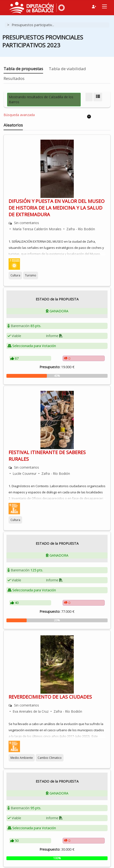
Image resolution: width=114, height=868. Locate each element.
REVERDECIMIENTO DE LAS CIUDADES (50, 697)
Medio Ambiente (22, 758)
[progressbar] (57, 376)
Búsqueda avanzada (19, 115)
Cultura (15, 275)
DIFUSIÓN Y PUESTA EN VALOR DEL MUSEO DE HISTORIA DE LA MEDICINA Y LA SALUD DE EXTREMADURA (57, 208)
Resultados (14, 78)
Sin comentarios (27, 223)
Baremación (20, 326)
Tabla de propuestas (23, 69)
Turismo (31, 275)
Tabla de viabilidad (67, 69)
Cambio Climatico (50, 758)
